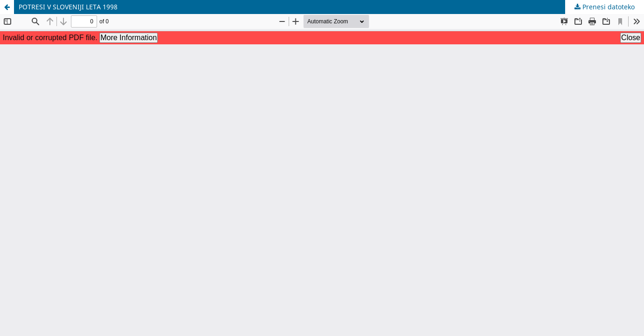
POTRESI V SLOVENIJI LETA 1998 (68, 7)
